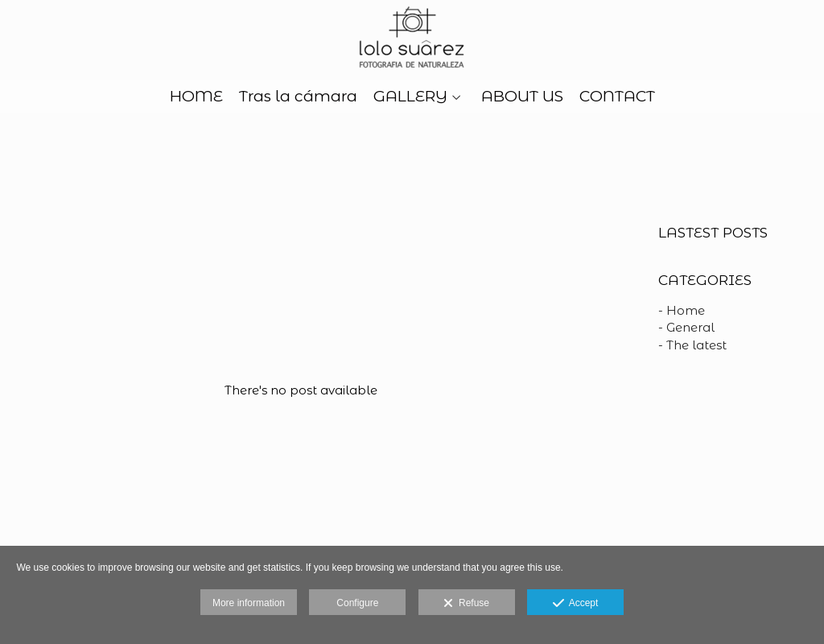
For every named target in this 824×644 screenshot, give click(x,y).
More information (249, 603)
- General (686, 327)
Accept (576, 604)
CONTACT (617, 97)
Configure (357, 603)
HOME (196, 97)
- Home (682, 310)
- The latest (692, 345)
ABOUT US (522, 97)
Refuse (466, 604)
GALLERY (410, 97)
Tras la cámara (298, 97)
